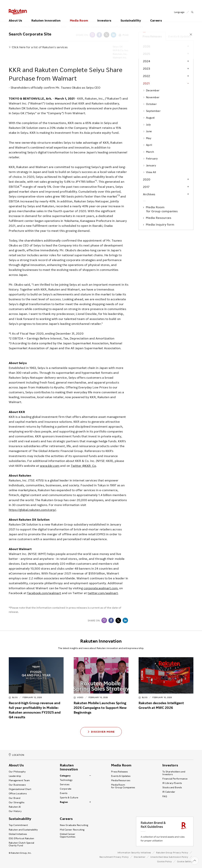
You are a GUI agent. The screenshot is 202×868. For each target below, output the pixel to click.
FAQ (165, 796)
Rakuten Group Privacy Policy (172, 853)
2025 (147, 54)
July (147, 124)
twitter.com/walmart (103, 593)
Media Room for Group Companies (123, 786)
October (150, 104)
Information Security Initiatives (134, 853)
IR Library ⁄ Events (172, 783)
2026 (147, 46)
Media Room (79, 16)
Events (64, 793)
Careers (156, 16)
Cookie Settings (185, 862)
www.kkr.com (50, 466)
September (152, 111)
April (148, 145)
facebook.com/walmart (44, 593)
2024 (147, 61)
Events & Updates (180, 36)
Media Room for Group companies (162, 209)
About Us (16, 16)
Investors (104, 16)
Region (64, 802)
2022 (147, 76)
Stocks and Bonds (172, 787)
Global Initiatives (18, 834)
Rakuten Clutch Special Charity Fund (21, 844)
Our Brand (15, 798)
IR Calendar (169, 792)
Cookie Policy (165, 861)
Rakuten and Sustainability (23, 830)
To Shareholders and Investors (174, 773)
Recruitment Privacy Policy (114, 857)
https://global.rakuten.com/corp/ (32, 510)
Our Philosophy (17, 772)
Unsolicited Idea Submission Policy (169, 857)
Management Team (19, 780)
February (150, 158)
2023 (147, 68)
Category (65, 776)
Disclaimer (140, 857)
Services (65, 784)
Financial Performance (175, 779)
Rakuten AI (15, 807)
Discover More (101, 732)
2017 (146, 187)
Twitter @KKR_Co (83, 466)
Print (124, 35)
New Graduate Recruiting (74, 825)
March (149, 152)
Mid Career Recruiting (72, 830)
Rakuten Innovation (46, 16)
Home (12, 27)
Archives (149, 194)
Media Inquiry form (160, 224)
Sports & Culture (69, 798)
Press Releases (48, 27)
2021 (64, 27)
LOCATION (17, 755)
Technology (66, 780)
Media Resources (159, 218)
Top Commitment (18, 825)
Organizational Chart (20, 789)
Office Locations (18, 793)
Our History (15, 811)
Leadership (15, 776)
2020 (147, 179)
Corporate (66, 789)
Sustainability (131, 16)
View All (150, 172)
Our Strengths (17, 802)
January (150, 165)
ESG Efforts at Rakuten (21, 838)
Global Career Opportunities (68, 835)
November (151, 97)
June (147, 131)
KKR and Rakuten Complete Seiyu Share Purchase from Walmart (107, 27)
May (147, 138)
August (149, 118)
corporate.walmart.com (101, 588)
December (151, 90)
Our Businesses (17, 785)
